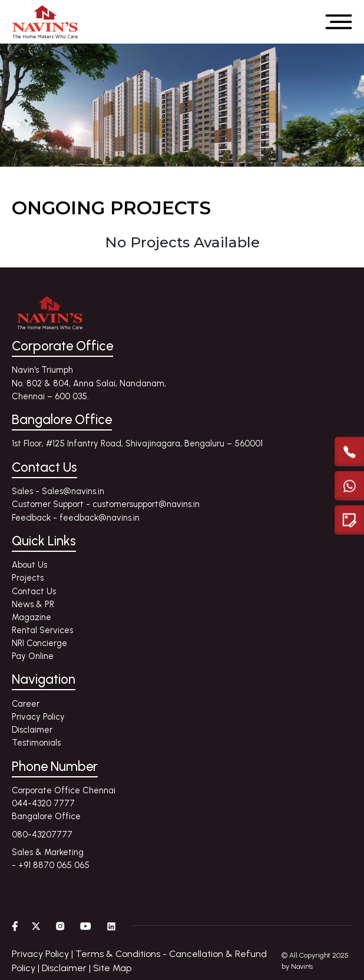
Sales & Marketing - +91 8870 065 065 (51, 859)
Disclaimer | (67, 968)
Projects (28, 578)
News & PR (33, 604)
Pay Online (33, 656)
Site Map (112, 968)
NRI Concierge (39, 643)
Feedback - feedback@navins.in (76, 518)
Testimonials (36, 743)
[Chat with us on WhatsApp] (349, 485)
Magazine (32, 617)
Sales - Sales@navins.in (58, 491)
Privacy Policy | (44, 954)
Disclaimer (32, 730)
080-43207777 (42, 835)
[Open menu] (339, 22)
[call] (349, 451)
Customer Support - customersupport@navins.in (106, 504)
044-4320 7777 (43, 803)
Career (26, 704)
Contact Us (34, 591)
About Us (29, 565)
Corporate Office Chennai (64, 790)
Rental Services (42, 630)
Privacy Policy (38, 717)
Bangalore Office (46, 816)
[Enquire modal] (349, 519)
